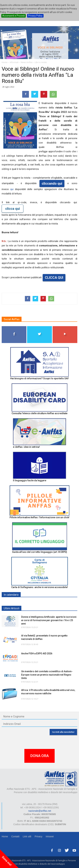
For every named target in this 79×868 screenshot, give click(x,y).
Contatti (15, 836)
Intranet (50, 836)
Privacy (38, 836)
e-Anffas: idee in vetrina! (26, 447)
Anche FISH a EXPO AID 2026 (37, 653)
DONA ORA (39, 756)
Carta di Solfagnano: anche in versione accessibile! (40, 587)
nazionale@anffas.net (40, 811)
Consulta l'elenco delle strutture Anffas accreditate (39, 413)
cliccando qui (52, 183)
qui (13, 189)
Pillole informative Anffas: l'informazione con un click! (39, 517)
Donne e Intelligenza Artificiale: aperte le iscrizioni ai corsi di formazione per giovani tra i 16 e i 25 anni (49, 620)
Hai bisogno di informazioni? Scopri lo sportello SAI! (39, 378)
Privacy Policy (35, 16)
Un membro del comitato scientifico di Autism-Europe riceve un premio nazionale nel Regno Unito (47, 675)
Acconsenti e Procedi (14, 16)
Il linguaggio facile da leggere (30, 480)
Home (5, 836)
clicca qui (13, 209)
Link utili (27, 836)
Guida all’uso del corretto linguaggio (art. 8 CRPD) (40, 552)
